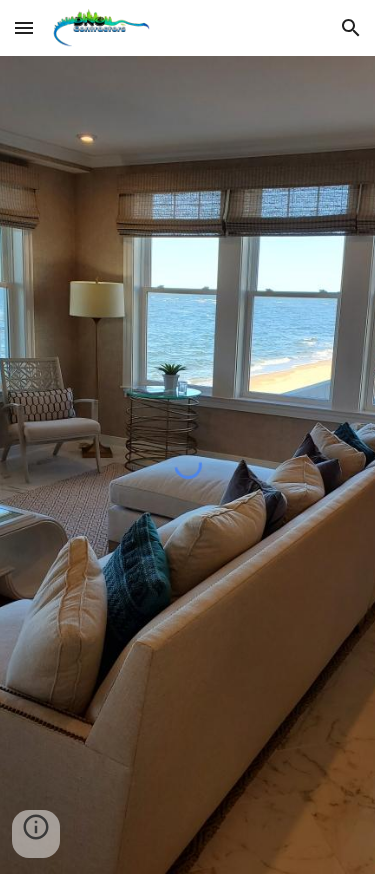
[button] (24, 27)
